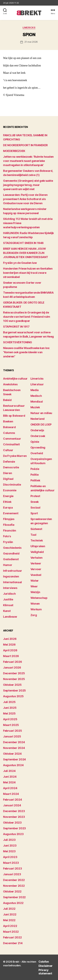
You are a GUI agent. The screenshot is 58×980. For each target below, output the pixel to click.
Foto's (7, 536)
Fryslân (8, 542)
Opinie (35, 442)
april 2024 (10, 788)
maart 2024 (11, 794)
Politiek (35, 480)
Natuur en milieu (41, 413)
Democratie (11, 467)
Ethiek (7, 502)
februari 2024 (13, 800)
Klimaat (8, 605)
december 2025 (14, 673)
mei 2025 (9, 713)
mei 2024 (9, 782)
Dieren (8, 473)
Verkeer (36, 563)
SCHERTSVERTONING (18, 342)
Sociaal (35, 508)
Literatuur (37, 384)
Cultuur (8, 450)
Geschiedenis (12, 548)
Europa (8, 508)
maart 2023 (11, 863)
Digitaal (8, 479)
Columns (9, 433)
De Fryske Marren (15, 456)
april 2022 (10, 926)
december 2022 (14, 880)
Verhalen (37, 558)
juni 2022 (10, 914)
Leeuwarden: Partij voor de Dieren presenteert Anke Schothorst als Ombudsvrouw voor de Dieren (25, 199)
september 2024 (14, 759)
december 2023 (14, 811)
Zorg (34, 615)
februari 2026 (13, 662)
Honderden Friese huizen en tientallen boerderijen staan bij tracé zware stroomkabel (28, 273)
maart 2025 (11, 725)
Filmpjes (9, 519)
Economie (10, 490)
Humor (8, 565)
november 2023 (14, 817)
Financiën (10, 531)
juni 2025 (10, 708)
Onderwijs (37, 430)
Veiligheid (37, 552)
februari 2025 (13, 731)
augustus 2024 (13, 765)
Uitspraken (38, 546)
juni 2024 (10, 777)
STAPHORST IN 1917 (16, 327)
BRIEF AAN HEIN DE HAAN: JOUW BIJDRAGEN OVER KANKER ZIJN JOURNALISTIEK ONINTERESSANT (26, 253)
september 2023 (14, 828)
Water (35, 581)
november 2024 (14, 748)
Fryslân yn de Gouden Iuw (20, 263)
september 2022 (14, 897)
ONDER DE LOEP (41, 425)
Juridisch (9, 594)
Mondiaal (37, 402)
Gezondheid (11, 553)
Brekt (16, 962)
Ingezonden (11, 576)
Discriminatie (12, 485)
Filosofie (9, 525)
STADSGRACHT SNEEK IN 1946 (23, 243)
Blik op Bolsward (14, 416)
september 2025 (14, 691)
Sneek (35, 502)
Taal (33, 535)
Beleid (7, 400)
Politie (35, 475)
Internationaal (12, 582)
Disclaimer (46, 966)
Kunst (7, 611)
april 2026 (10, 650)
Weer (34, 586)
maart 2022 (11, 932)
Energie (8, 496)
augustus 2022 (13, 903)
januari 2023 (12, 874)
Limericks (29, 28)
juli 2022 (9, 909)
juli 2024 (9, 771)
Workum (36, 609)
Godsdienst (11, 559)
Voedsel (36, 575)
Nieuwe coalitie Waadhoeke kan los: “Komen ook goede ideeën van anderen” (26, 352)
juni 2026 (10, 639)
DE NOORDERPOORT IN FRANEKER (25, 145)
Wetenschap (39, 598)
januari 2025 (12, 736)
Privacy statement (45, 972)
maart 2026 (11, 656)
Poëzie (35, 469)
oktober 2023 (12, 823)
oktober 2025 (12, 685)
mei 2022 (9, 920)
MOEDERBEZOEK (14, 151)
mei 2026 (9, 645)
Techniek (37, 540)
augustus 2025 (13, 696)
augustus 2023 (13, 834)
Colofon (44, 962)
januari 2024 (12, 805)
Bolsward (9, 427)
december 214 (13, 943)
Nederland (38, 419)
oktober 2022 (12, 891)
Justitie (8, 599)
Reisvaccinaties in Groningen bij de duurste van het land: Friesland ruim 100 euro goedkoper (27, 317)
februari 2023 (13, 868)
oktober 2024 (12, 754)
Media (35, 390)
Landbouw (10, 617)
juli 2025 (9, 702)
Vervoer (36, 569)
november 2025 (14, 679)
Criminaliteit (11, 444)
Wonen (35, 604)
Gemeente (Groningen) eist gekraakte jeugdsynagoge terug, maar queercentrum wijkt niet (28, 185)
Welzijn (35, 592)
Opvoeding (38, 447)
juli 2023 (9, 840)
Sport (34, 513)
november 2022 (14, 886)
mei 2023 (9, 851)
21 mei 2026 (31, 42)
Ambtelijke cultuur (15, 379)
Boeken (8, 421)
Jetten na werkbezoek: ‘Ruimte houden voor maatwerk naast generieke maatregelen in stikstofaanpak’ (28, 161)
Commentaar (12, 439)
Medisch (36, 396)
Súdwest (36, 529)
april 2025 (10, 719)
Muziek (35, 407)
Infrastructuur (13, 571)
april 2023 (10, 857)
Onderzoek (38, 436)
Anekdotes (10, 384)
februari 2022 (12, 937)
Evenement (11, 513)
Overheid (37, 453)
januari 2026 (12, 668)
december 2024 (14, 742)
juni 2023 (10, 846)
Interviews (10, 588)
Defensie (9, 462)
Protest (35, 496)
